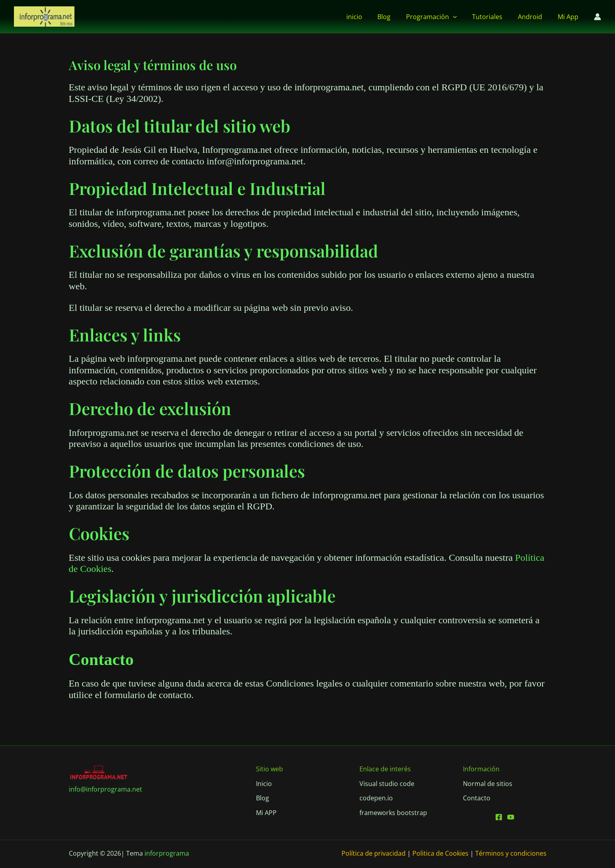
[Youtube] (511, 817)
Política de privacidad (374, 853)
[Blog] (263, 798)
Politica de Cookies (440, 853)
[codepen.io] (376, 798)
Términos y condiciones (510, 853)
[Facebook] (499, 817)
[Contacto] (477, 798)
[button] (462, 17)
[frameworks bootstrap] (393, 813)
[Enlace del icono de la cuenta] (597, 17)
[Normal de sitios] (488, 784)
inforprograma (167, 853)
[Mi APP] (266, 813)
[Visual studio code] (387, 784)
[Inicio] (264, 784)
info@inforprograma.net (105, 789)
